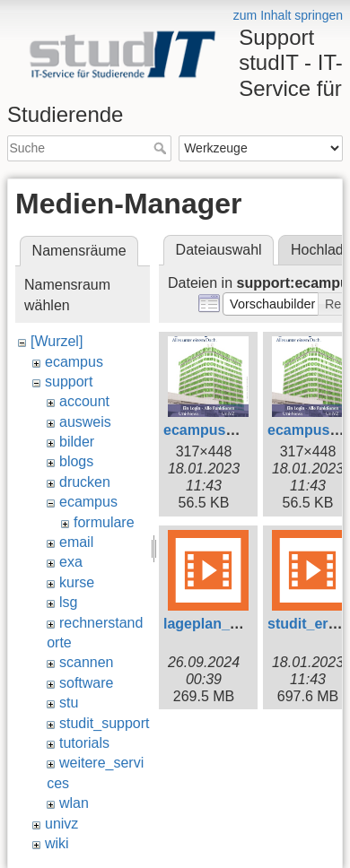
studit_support (105, 723)
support (69, 382)
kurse (77, 582)
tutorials (84, 743)
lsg (68, 602)
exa (71, 562)
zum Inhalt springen (288, 15)
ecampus (74, 362)
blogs (76, 461)
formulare (104, 522)
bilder (77, 442)
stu (69, 703)
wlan (74, 803)
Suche (162, 148)
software (86, 683)
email (76, 542)
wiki (57, 843)
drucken (85, 482)
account (84, 401)
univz (61, 824)
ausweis (85, 422)
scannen (87, 662)
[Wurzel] (57, 341)
